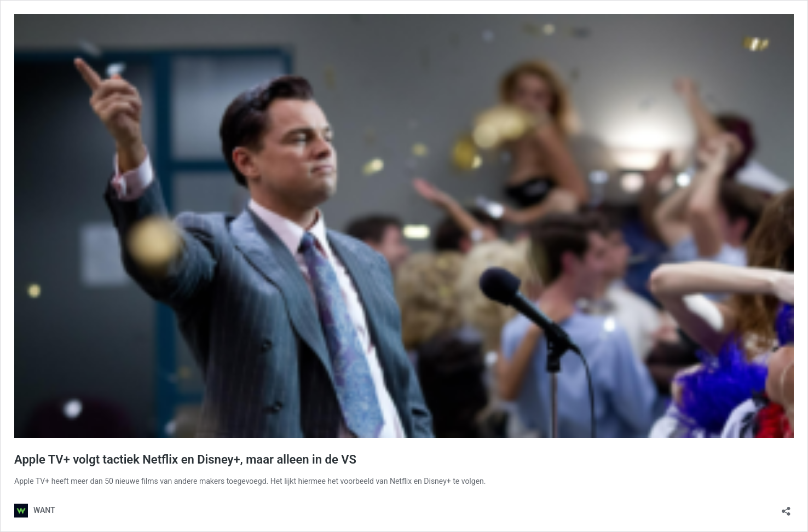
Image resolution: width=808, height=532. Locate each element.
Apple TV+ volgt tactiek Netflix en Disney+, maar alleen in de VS (185, 459)
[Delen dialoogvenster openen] (786, 508)
